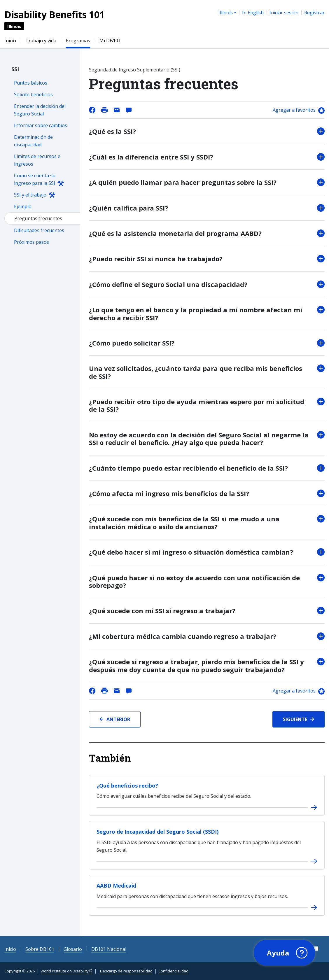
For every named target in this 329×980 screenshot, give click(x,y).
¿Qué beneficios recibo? (127, 786)
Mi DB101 (110, 41)
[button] (284, 952)
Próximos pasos (32, 242)
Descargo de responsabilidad (126, 971)
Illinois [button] (226, 13)
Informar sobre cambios (41, 125)
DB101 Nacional (109, 949)
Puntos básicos (31, 83)
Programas (78, 41)
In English (253, 13)
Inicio (10, 41)
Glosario (73, 949)
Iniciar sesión (284, 13)
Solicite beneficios (33, 94)
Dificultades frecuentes (39, 230)
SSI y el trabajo (30, 195)
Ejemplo (23, 206)
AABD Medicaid (116, 886)
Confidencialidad (173, 971)
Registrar (314, 13)
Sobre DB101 (40, 949)
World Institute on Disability (65, 971)
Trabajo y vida (41, 41)
